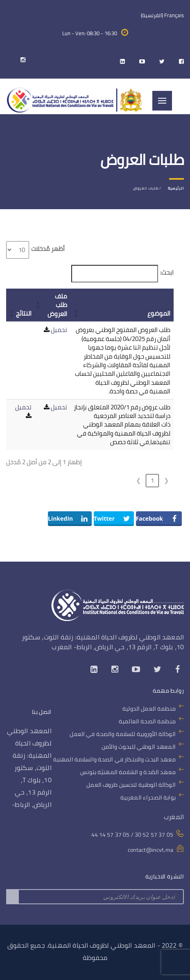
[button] (76, 313)
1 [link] (152, 480)
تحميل (59, 330)
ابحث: (167, 272)
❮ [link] (166, 480)
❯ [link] (139, 480)
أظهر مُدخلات (48, 249)
